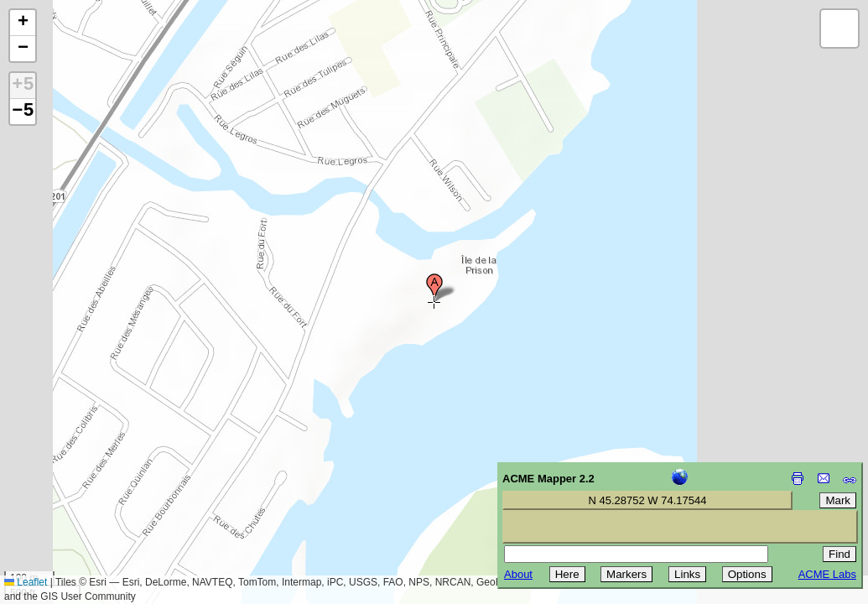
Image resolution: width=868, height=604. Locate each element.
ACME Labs (827, 574)
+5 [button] (23, 86)
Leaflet (26, 582)
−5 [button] (23, 112)
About (518, 574)
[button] (434, 288)
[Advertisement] (89, 485)
